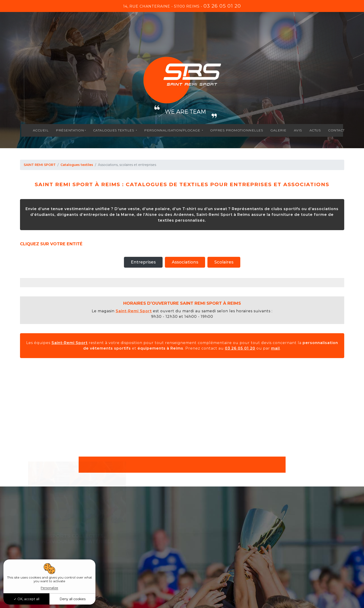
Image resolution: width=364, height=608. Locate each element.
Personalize (49, 588)
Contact (336, 130)
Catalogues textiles (114, 130)
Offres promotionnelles (237, 130)
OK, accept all (27, 599)
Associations (185, 262)
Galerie (278, 130)
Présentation (70, 130)
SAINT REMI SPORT (40, 165)
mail (275, 348)
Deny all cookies (73, 599)
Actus (315, 130)
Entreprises (143, 262)
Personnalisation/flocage (173, 130)
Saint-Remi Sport (134, 311)
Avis (298, 130)
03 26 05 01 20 (222, 6)
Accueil (41, 130)
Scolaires (224, 262)
